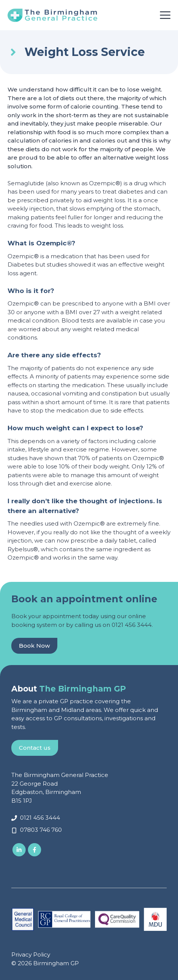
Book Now (34, 646)
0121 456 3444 (132, 625)
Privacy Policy (31, 954)
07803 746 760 (41, 830)
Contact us (35, 748)
